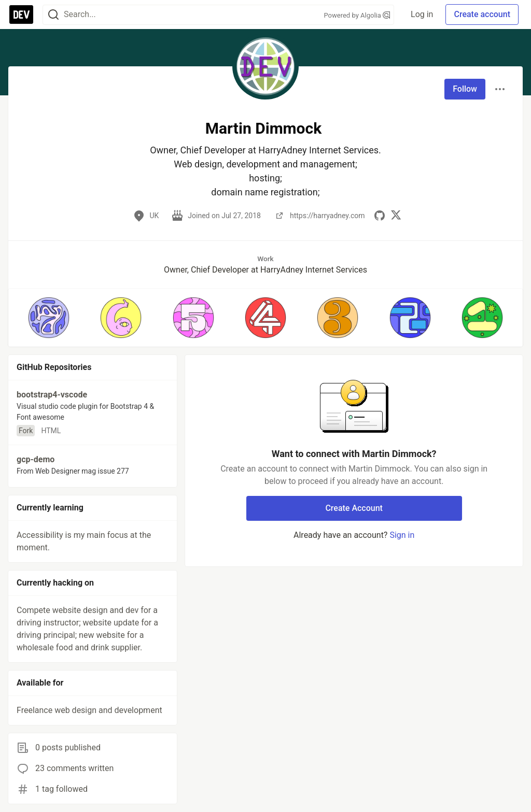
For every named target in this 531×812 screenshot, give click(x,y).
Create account (482, 14)
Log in (422, 14)
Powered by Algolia (357, 15)
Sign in (402, 535)
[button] (48, 318)
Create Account (354, 508)
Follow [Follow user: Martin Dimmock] (465, 89)
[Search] (53, 15)
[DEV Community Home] (21, 15)
